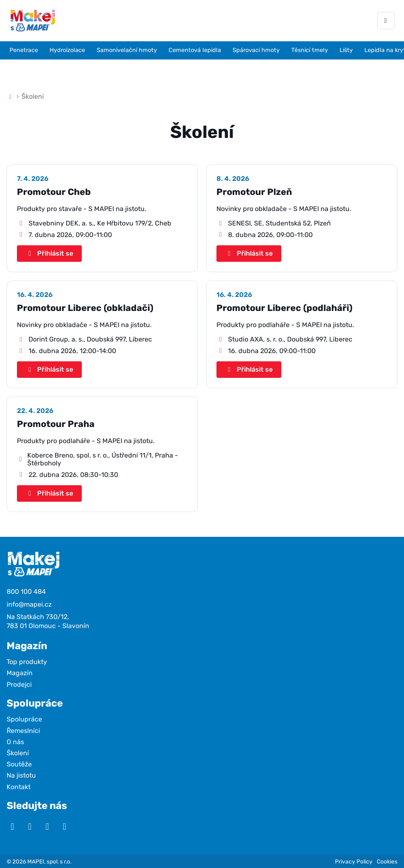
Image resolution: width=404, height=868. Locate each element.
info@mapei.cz (29, 604)
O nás (15, 742)
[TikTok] (64, 827)
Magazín (20, 673)
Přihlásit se (49, 253)
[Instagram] (30, 827)
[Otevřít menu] (386, 21)
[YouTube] (12, 827)
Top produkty (27, 662)
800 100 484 (26, 592)
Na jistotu (21, 775)
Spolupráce (24, 719)
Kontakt (19, 787)
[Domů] (10, 96)
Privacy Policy (354, 861)
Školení (18, 753)
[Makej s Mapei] (33, 20)
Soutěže (19, 764)
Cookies (387, 861)
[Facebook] (47, 827)
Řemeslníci (23, 731)
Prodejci (19, 684)
